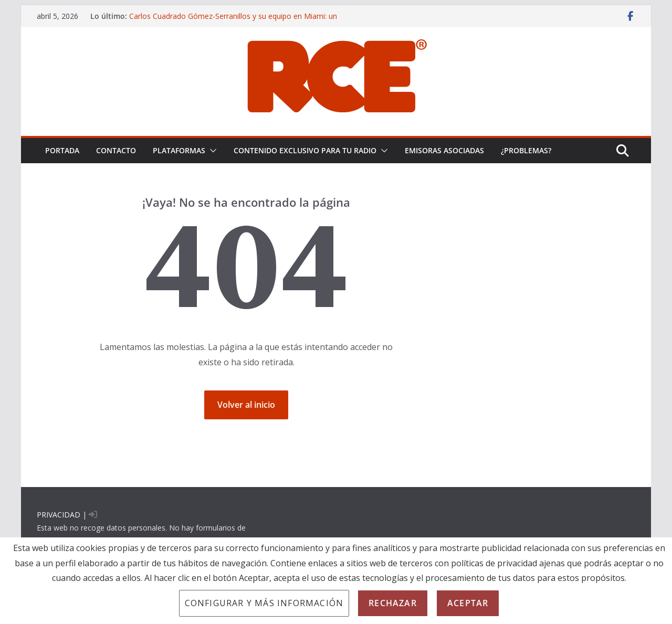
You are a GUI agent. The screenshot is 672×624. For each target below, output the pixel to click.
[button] (211, 151)
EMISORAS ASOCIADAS (444, 150)
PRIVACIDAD (59, 515)
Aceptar (468, 603)
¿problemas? (526, 150)
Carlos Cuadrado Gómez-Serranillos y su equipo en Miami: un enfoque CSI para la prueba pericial (233, 21)
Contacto (116, 150)
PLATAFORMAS (179, 150)
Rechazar (393, 603)
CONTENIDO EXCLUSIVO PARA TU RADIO (305, 150)
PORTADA (62, 150)
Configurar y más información (264, 603)
